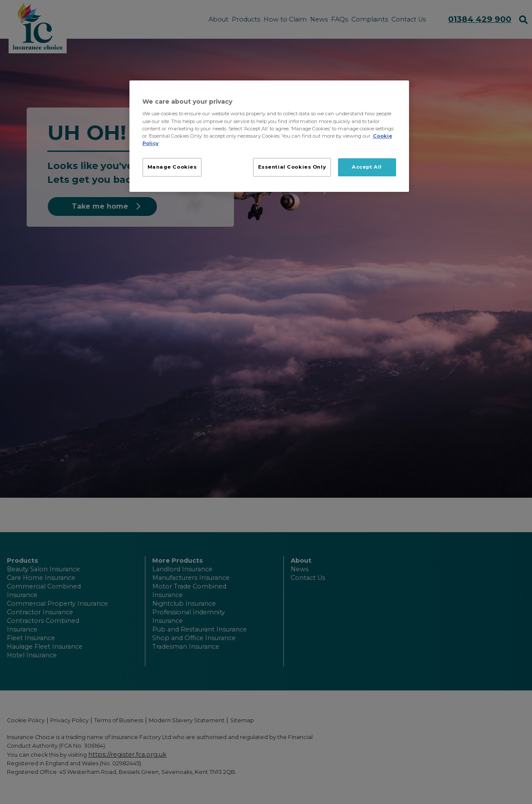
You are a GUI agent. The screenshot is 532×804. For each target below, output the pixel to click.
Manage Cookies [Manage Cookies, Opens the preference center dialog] (172, 167)
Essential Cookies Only (292, 167)
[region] (269, 136)
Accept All (367, 167)
